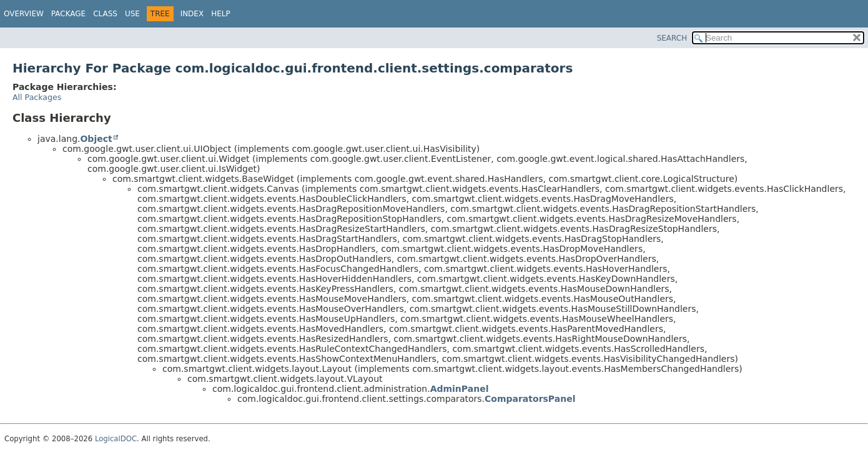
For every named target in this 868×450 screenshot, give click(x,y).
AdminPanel (460, 389)
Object (96, 139)
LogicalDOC (116, 439)
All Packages (37, 97)
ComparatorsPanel (530, 399)
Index (192, 14)
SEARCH (672, 38)
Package (68, 14)
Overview (24, 14)
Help (221, 14)
